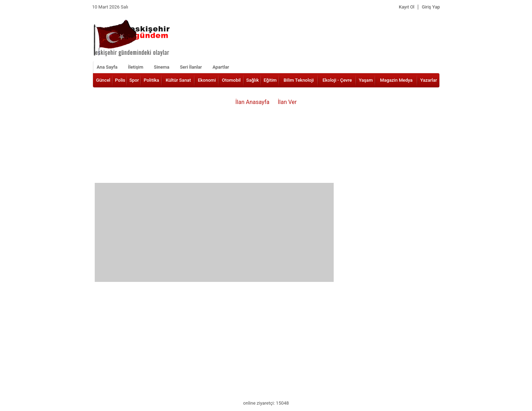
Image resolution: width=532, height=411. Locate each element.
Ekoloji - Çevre (337, 80)
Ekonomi (207, 80)
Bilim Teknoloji (299, 80)
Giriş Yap (431, 7)
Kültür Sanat (178, 80)
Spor (134, 80)
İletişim (136, 67)
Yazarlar (429, 80)
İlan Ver (287, 102)
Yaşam (366, 80)
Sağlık (252, 80)
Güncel (103, 80)
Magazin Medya (396, 80)
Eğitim (270, 80)
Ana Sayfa (107, 67)
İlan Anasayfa (253, 102)
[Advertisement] (214, 232)
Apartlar (221, 67)
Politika (151, 80)
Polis (120, 80)
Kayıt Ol (407, 7)
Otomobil (231, 80)
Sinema (162, 67)
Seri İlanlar (191, 67)
